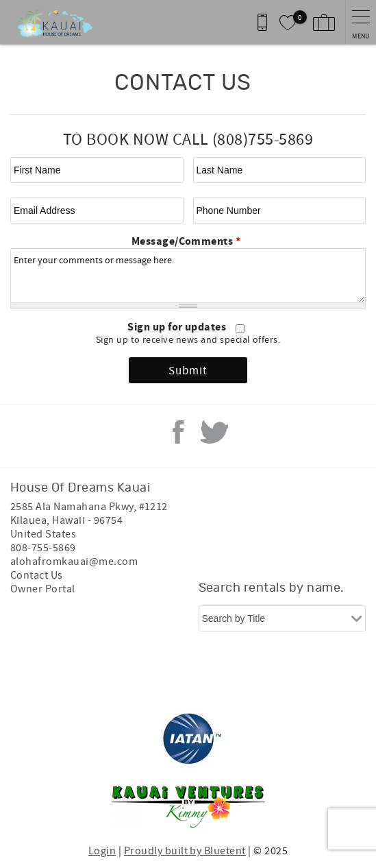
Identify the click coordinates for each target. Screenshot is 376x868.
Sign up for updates (178, 327)
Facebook (178, 432)
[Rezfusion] (239, 670)
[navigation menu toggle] (361, 22)
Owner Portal (43, 589)
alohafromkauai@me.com (74, 562)
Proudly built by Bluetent (185, 851)
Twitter (214, 432)
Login (102, 851)
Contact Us (37, 575)
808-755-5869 (43, 548)
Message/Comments (186, 241)
